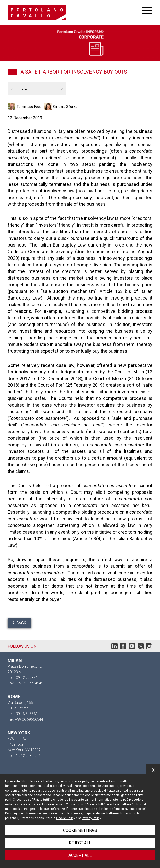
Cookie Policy (66, 818)
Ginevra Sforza (65, 107)
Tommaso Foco (29, 107)
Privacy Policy (92, 818)
